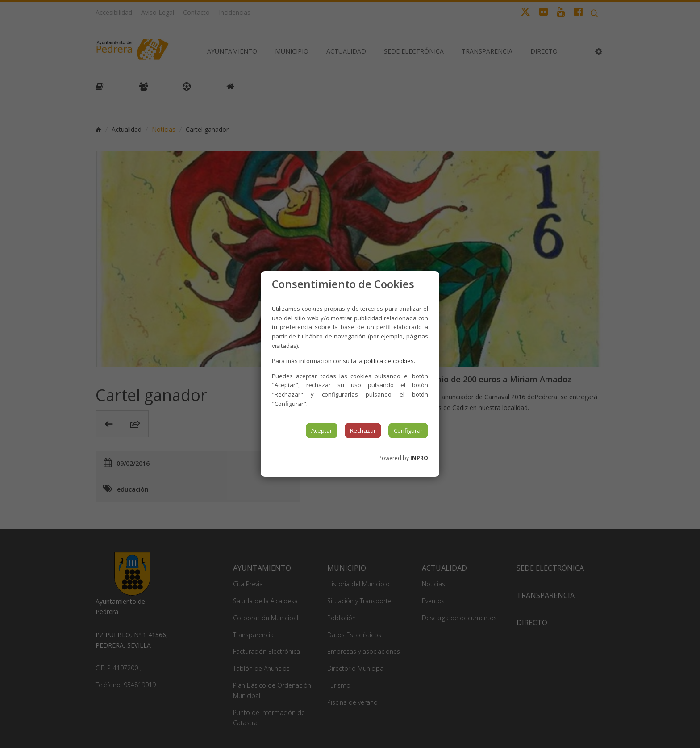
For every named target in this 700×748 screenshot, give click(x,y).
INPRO (419, 458)
